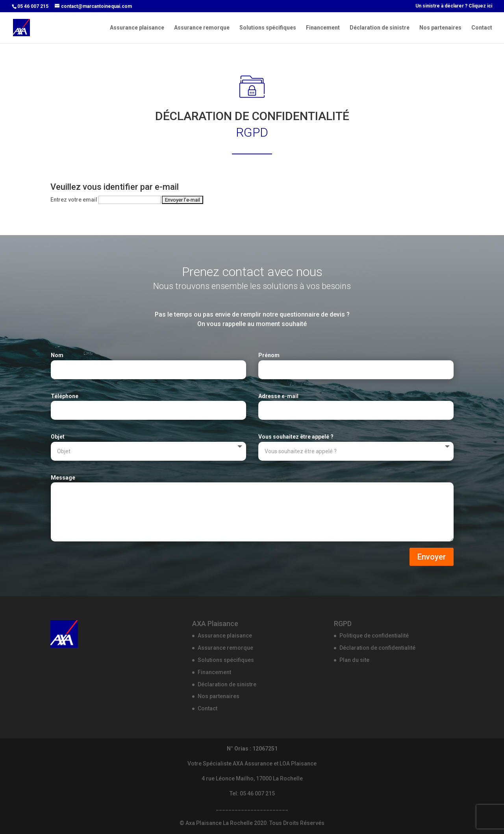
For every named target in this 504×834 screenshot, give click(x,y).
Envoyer (432, 557)
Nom (57, 355)
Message (63, 478)
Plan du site (354, 660)
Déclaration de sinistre (380, 28)
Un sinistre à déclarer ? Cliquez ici (454, 6)
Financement (323, 28)
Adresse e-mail (278, 396)
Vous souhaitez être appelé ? (296, 437)
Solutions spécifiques (268, 28)
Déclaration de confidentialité (377, 648)
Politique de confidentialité (374, 636)
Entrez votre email (74, 200)
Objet (58, 437)
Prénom (269, 355)
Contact (482, 28)
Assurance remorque (202, 28)
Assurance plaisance (137, 28)
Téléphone (65, 396)
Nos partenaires (440, 28)
